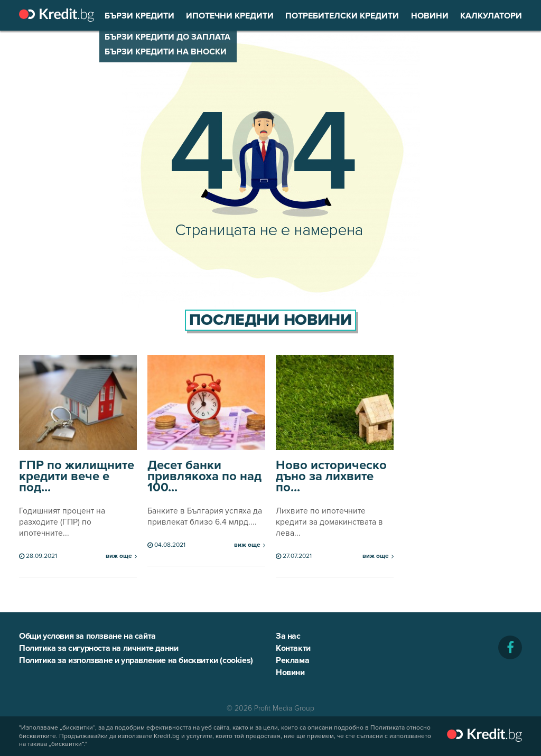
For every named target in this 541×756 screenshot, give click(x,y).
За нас (288, 636)
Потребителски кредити (342, 16)
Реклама (292, 660)
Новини (430, 16)
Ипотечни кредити (230, 16)
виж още (119, 556)
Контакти (293, 648)
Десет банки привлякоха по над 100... (204, 476)
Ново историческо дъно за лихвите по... (331, 476)
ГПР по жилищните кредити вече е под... (77, 476)
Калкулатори (491, 16)
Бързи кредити (139, 16)
